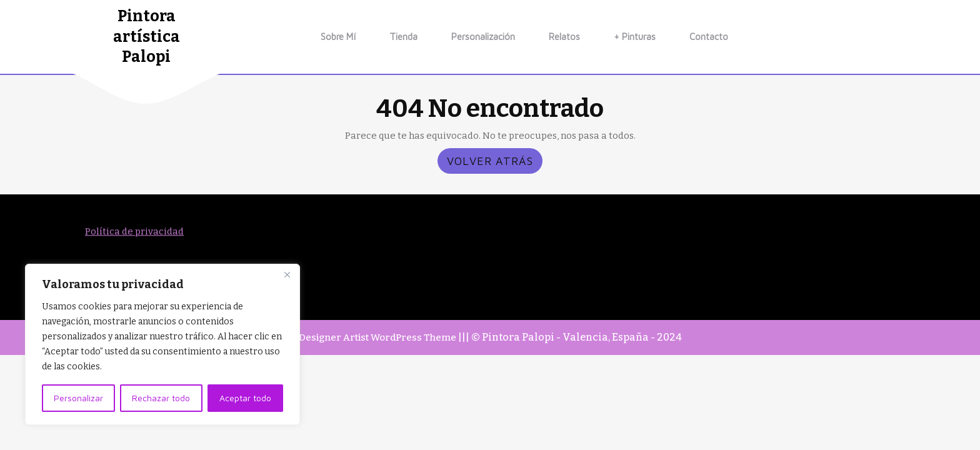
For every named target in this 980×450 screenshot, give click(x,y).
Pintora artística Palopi (147, 37)
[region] (162, 344)
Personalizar (78, 398)
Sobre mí (338, 37)
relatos (564, 37)
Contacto (709, 37)
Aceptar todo (245, 398)
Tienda (403, 37)
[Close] (287, 274)
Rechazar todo (161, 398)
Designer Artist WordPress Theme (377, 337)
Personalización (483, 37)
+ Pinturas (635, 37)
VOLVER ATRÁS (495, 163)
